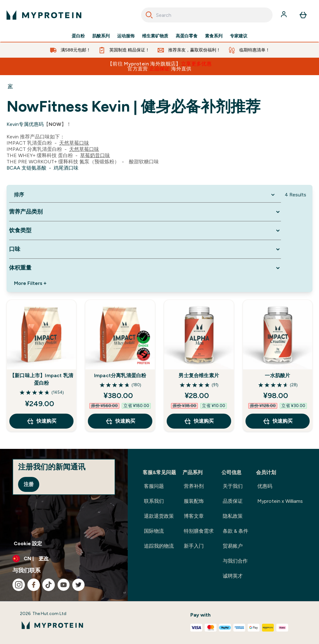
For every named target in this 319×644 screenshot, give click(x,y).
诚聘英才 (233, 576)
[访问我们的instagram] (19, 585)
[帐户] (284, 15)
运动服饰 (126, 36)
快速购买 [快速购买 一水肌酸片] (278, 421)
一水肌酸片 (277, 375)
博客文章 (194, 516)
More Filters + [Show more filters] (30, 283)
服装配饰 (194, 501)
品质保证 (233, 501)
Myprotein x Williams (280, 501)
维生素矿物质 (155, 36)
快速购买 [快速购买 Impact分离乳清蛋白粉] (120, 421)
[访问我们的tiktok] (49, 585)
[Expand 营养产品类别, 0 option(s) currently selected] (145, 212)
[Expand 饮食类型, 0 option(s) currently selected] (145, 231)
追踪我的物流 (159, 546)
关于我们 (233, 486)
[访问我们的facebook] (34, 585)
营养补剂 (194, 486)
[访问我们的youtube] (64, 585)
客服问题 (154, 486)
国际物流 (154, 531)
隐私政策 (233, 516)
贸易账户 (233, 546)
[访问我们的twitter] (79, 585)
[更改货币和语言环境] (64, 559)
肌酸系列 (101, 36)
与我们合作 (235, 561)
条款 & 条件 (236, 531)
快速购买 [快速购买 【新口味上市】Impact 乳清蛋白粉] (41, 421)
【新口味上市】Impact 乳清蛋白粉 (41, 379)
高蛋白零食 (187, 36)
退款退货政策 (159, 516)
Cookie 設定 (28, 543)
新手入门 (194, 546)
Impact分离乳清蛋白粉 (120, 375)
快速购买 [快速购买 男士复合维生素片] (199, 421)
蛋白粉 (78, 36)
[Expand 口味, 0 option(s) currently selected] (145, 249)
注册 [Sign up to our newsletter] (29, 484)
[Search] (149, 15)
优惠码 (265, 486)
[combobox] (207, 15)
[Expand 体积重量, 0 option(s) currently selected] (145, 268)
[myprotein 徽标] (44, 15)
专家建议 (239, 36)
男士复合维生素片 (199, 375)
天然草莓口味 (74, 143)
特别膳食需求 (199, 531)
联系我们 (154, 501)
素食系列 (214, 36)
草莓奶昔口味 (95, 155)
